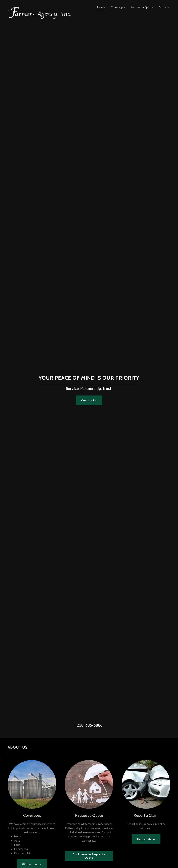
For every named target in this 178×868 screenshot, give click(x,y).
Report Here (146, 839)
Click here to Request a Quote (89, 856)
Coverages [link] (118, 7)
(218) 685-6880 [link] (89, 725)
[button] (164, 7)
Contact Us (89, 400)
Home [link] (101, 7)
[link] (47, 6)
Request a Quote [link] (142, 7)
